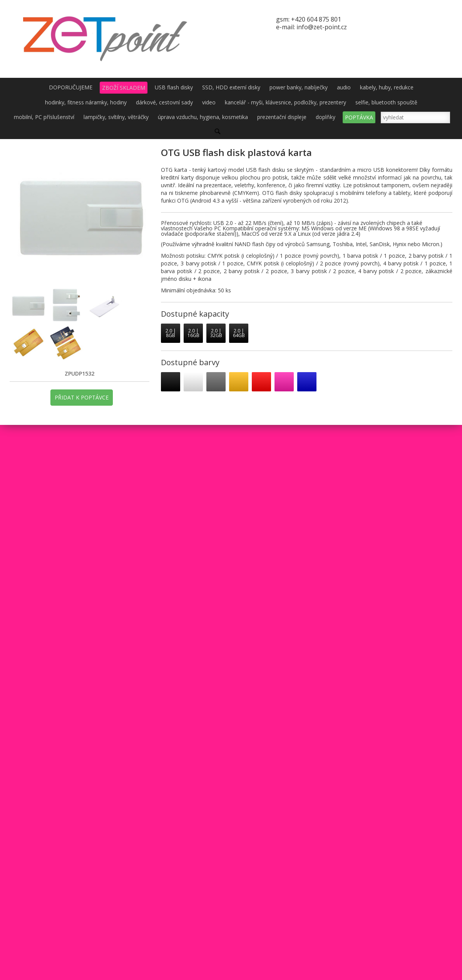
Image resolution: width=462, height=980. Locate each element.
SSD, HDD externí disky (231, 87)
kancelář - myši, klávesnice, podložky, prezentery (285, 102)
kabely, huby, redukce (387, 87)
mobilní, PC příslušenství (44, 117)
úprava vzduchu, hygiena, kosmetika (203, 117)
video (209, 102)
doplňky (326, 117)
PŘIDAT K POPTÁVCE (82, 397)
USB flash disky (174, 87)
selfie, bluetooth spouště (386, 102)
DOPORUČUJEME (71, 87)
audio (344, 87)
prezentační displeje (282, 117)
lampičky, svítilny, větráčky (116, 117)
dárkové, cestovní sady (164, 102)
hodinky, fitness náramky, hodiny (86, 102)
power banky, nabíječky (299, 87)
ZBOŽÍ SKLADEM (124, 88)
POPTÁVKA (359, 117)
